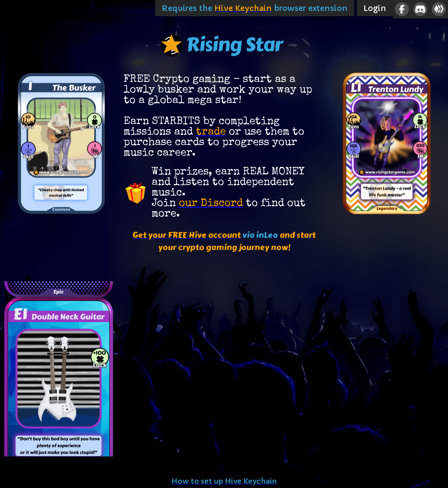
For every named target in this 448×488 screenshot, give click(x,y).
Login (375, 8)
